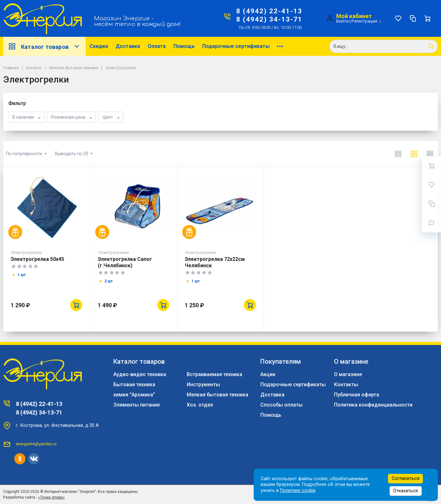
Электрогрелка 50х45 (37, 259)
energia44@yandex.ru (36, 444)
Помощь (184, 46)
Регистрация (364, 21)
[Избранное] (398, 18)
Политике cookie (298, 491)
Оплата (157, 46)
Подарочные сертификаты (236, 46)
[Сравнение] (413, 18)
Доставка (128, 46)
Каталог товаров (44, 46)
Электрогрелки (26, 252)
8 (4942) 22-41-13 (269, 11)
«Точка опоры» (51, 497)
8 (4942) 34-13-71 (269, 19)
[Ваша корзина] (427, 18)
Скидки (99, 46)
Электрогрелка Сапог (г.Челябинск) (125, 262)
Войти (342, 21)
